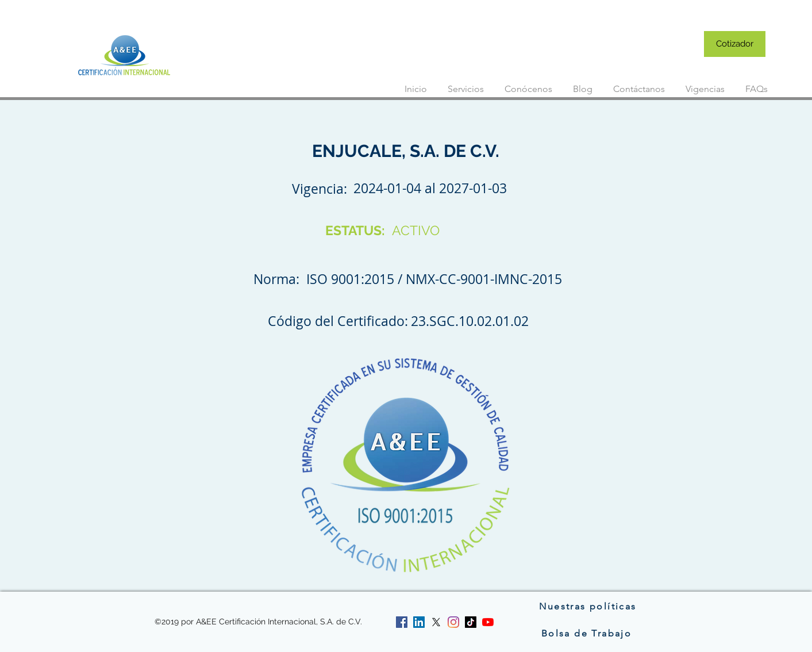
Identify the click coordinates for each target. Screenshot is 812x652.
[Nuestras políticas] (588, 606)
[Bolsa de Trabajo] (588, 633)
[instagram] (453, 622)
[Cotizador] (735, 44)
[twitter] (436, 622)
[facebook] (402, 622)
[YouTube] (488, 622)
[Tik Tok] (471, 622)
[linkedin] (419, 622)
